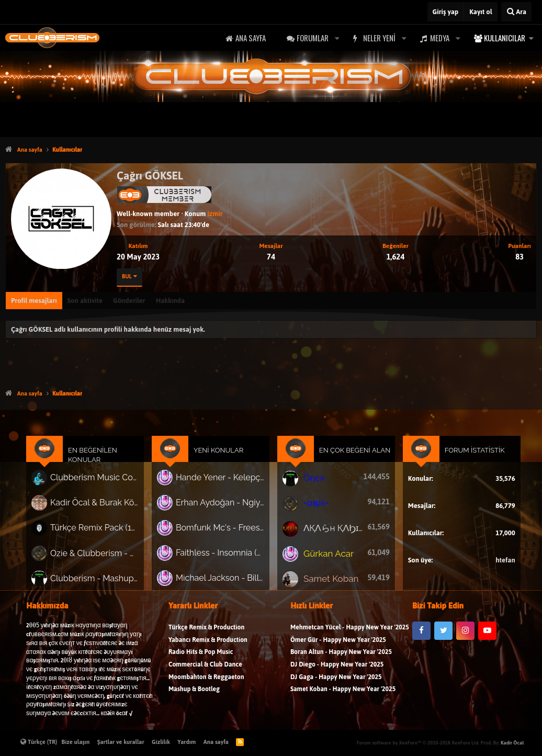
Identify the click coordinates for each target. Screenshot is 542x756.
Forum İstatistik (465, 457)
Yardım (187, 742)
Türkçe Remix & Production (206, 634)
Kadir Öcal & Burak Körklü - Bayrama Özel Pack (104, 507)
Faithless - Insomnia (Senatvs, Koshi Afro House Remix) (223, 555)
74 (271, 257)
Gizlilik (161, 742)
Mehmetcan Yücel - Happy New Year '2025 (350, 634)
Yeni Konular (222, 457)
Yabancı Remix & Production (208, 646)
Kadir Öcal (512, 743)
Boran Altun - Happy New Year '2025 (341, 659)
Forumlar (313, 38)
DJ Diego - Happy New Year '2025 (337, 672)
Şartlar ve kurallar (121, 742)
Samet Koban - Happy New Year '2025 (343, 696)
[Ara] (516, 12)
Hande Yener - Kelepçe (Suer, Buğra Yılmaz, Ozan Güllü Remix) (223, 483)
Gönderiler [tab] (129, 301)
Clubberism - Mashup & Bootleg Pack (104, 579)
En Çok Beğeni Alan (351, 457)
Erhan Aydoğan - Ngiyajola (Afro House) (223, 507)
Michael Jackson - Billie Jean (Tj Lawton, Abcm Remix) (223, 579)
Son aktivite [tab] (85, 301)
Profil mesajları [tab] (34, 301)
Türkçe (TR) (39, 742)
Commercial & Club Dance (205, 672)
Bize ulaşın (76, 742)
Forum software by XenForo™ (418, 743)
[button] (337, 38)
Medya (440, 38)
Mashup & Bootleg (194, 696)
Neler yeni (379, 38)
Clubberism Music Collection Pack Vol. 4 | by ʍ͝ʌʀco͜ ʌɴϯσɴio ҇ (104, 484)
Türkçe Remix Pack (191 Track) (104, 531)
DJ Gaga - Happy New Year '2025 (336, 684)
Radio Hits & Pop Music (201, 659)
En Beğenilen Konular (102, 462)
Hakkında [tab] (170, 301)
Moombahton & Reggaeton (206, 684)
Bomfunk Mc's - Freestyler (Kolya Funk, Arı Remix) (223, 531)
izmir (215, 214)
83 (520, 257)
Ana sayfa (251, 38)
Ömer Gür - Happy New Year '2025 (338, 646)
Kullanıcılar (505, 38)
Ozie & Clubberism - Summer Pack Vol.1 (104, 555)
